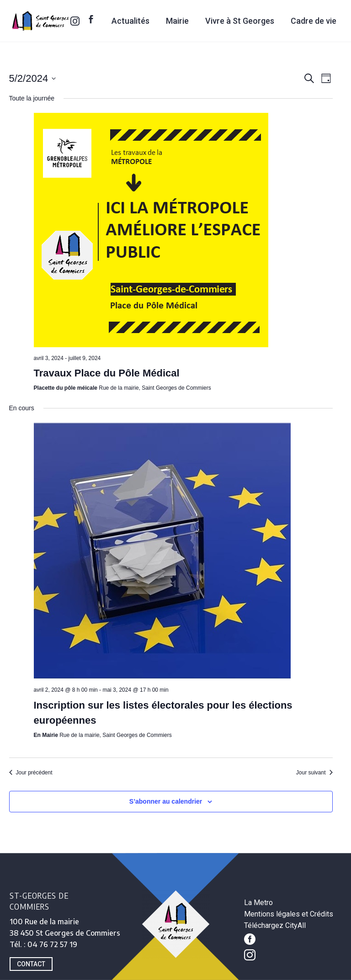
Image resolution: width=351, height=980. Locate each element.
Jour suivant (314, 773)
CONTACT (31, 964)
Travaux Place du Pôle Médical (107, 373)
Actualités (130, 21)
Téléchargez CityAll (275, 925)
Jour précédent (31, 773)
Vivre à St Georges (240, 21)
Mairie (177, 21)
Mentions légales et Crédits (289, 914)
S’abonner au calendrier (166, 801)
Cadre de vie (314, 21)
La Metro (258, 903)
